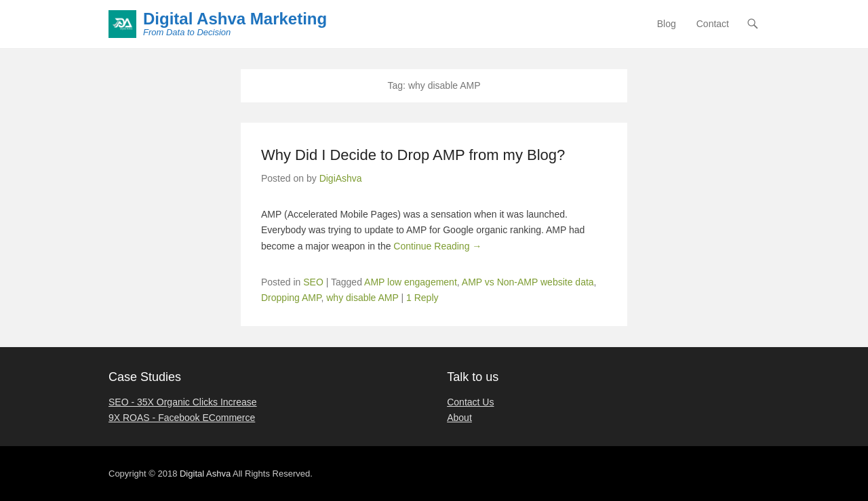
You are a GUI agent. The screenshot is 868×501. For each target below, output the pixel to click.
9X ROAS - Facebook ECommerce (182, 418)
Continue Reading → (437, 246)
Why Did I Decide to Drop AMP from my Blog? (413, 155)
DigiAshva (341, 178)
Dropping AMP (291, 298)
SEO (313, 282)
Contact (713, 24)
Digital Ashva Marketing (235, 19)
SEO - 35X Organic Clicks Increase (183, 402)
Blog (667, 24)
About (459, 418)
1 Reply (422, 298)
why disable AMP (362, 298)
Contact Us (470, 402)
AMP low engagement (411, 282)
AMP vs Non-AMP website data (528, 282)
